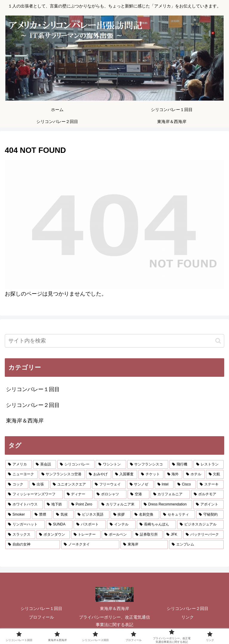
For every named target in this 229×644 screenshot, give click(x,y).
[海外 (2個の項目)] (174, 474)
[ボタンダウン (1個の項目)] (53, 535)
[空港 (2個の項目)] (139, 494)
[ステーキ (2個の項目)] (210, 485)
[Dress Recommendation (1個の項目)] (167, 505)
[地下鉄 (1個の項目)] (56, 505)
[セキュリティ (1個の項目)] (178, 515)
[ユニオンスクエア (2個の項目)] (71, 485)
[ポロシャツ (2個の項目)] (110, 494)
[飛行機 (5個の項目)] (181, 465)
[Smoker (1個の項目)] (18, 515)
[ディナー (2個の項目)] (79, 494)
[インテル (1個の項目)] (121, 525)
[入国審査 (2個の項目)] (125, 474)
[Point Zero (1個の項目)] (83, 505)
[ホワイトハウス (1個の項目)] (24, 505)
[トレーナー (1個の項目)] (86, 535)
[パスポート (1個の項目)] (90, 525)
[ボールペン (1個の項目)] (117, 535)
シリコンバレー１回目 (41, 608)
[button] (218, 341)
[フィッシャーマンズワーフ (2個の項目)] (34, 494)
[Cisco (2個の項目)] (185, 485)
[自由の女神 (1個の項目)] (33, 545)
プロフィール (41, 617)
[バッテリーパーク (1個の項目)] (203, 535)
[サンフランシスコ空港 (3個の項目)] (62, 474)
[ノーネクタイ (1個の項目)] (90, 545)
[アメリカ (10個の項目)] (19, 465)
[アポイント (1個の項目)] (208, 505)
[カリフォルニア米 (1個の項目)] (119, 505)
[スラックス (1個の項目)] (20, 535)
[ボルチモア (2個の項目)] (207, 494)
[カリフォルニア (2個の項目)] (170, 494)
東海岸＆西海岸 (114, 608)
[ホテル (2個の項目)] (194, 474)
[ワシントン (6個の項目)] (111, 465)
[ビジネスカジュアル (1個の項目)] (200, 525)
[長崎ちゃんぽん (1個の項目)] (157, 525)
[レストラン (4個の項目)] (209, 465)
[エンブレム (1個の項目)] (196, 545)
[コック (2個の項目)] (17, 485)
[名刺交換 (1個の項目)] (146, 515)
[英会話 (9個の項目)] (45, 465)
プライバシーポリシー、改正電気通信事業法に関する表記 (114, 621)
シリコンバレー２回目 (188, 608)
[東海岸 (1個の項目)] (144, 545)
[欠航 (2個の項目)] (215, 474)
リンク (188, 617)
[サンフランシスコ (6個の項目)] (148, 465)
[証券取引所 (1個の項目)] (148, 535)
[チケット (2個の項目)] (151, 474)
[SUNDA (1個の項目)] (59, 525)
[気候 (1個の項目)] (64, 515)
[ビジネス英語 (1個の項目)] (92, 515)
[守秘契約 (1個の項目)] (210, 515)
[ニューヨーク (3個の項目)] (21, 474)
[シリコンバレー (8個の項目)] (76, 465)
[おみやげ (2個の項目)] (99, 474)
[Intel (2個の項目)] (164, 485)
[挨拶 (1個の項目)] (121, 515)
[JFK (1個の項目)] (173, 535)
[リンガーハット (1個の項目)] (25, 525)
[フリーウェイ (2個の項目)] (109, 485)
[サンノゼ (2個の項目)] (140, 485)
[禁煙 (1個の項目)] (42, 515)
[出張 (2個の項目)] (39, 485)
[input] (114, 341)
